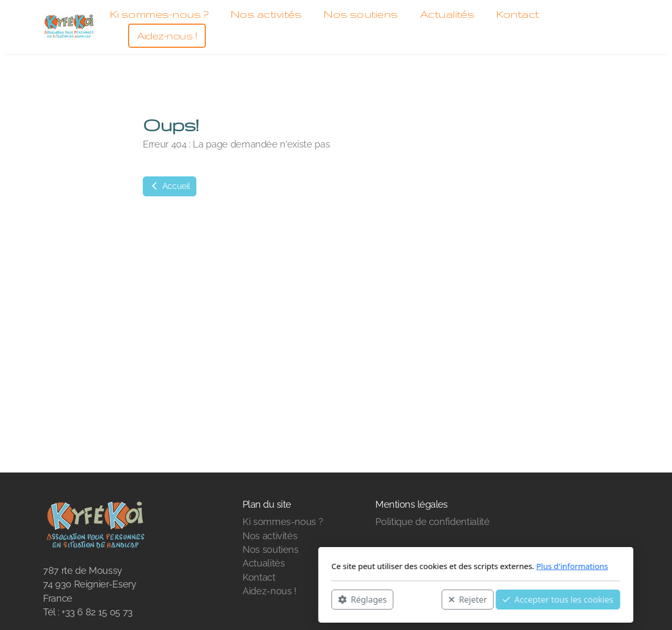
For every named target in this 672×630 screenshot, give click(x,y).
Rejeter (328, 599)
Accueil (170, 186)
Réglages (223, 599)
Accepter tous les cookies (418, 599)
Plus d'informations (432, 566)
